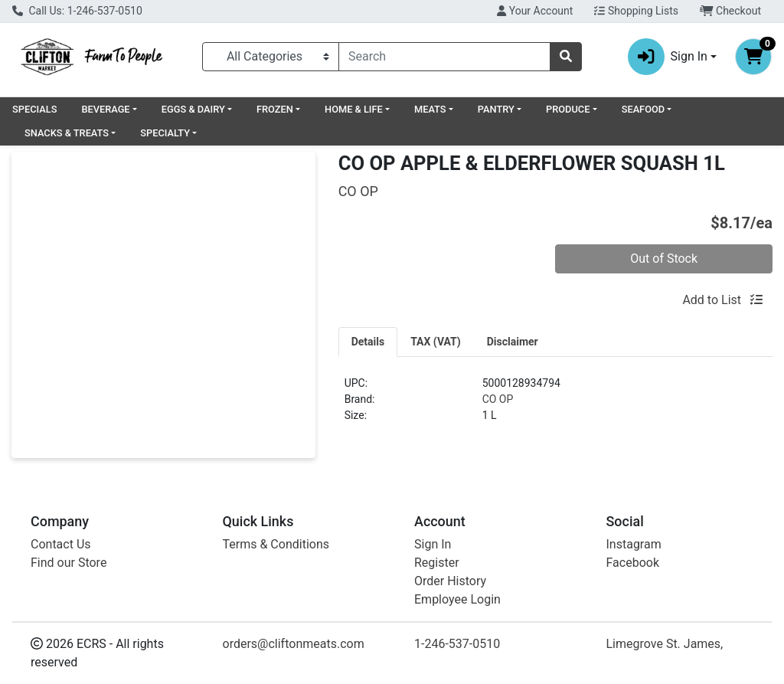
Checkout (730, 11)
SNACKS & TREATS (67, 133)
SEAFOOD (644, 109)
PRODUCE (568, 109)
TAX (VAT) (436, 342)
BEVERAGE (105, 109)
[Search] (444, 57)
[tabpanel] (555, 406)
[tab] (368, 342)
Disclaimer (513, 342)
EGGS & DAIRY (193, 109)
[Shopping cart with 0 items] (753, 57)
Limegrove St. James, (665, 644)
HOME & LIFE (354, 109)
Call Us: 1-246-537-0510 (77, 11)
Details (368, 342)
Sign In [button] (668, 57)
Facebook (633, 563)
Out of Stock (664, 259)
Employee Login (457, 599)
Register (437, 563)
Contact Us (61, 544)
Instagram (634, 544)
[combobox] (444, 57)
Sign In (433, 544)
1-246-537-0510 (457, 644)
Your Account (535, 11)
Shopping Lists (636, 11)
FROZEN (275, 109)
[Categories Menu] (271, 57)
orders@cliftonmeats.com (294, 644)
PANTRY (496, 109)
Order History (450, 581)
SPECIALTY (165, 133)
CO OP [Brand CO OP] (498, 399)
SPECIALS (34, 109)
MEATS (430, 109)
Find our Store (69, 563)
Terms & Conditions (276, 544)
